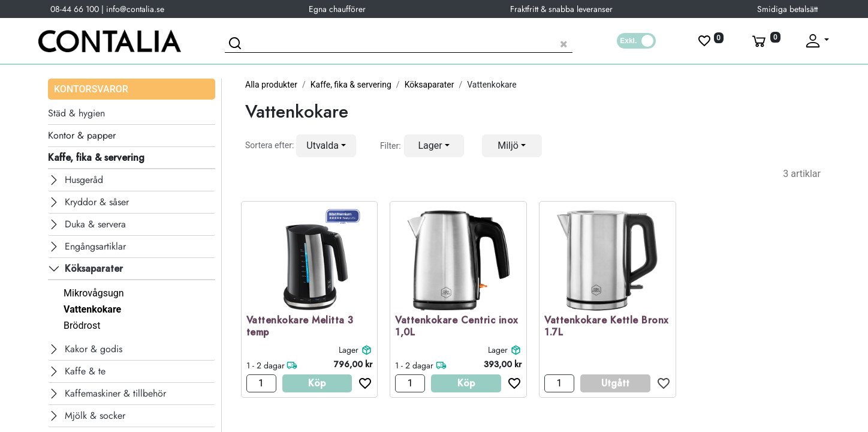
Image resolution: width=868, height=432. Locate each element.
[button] (326, 146)
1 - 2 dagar (266, 365)
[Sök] (237, 45)
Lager (349, 350)
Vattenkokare (92, 309)
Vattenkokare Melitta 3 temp (300, 327)
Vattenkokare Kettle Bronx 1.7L (606, 327)
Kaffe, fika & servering (351, 85)
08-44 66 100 (75, 9)
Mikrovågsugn (94, 293)
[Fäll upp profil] (816, 41)
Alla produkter (271, 85)
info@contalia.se (135, 9)
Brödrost (82, 325)
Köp (317, 383)
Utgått (615, 383)
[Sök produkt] (399, 42)
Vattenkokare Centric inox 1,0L (456, 327)
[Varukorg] (765, 41)
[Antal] (261, 383)
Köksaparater (430, 85)
